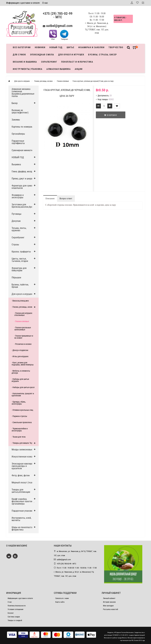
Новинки (40, 47)
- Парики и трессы (19, 416)
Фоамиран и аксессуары (18, 196)
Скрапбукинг (49, 62)
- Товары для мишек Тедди (23, 443)
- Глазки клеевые (22, 321)
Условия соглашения (15, 609)
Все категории (22, 47)
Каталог (11, 613)
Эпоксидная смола (42, 55)
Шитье (70, 47)
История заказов (109, 602)
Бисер (15, 103)
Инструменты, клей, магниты (21, 519)
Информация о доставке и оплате (23, 3)
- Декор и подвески (20, 350)
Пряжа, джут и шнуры (22, 179)
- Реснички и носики (23, 344)
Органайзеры (18, 134)
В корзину (111, 115)
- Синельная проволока (22, 422)
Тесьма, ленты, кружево (19, 229)
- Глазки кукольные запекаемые (23, 329)
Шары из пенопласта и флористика (23, 528)
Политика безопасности (17, 606)
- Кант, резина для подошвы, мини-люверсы (23, 364)
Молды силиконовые (22, 450)
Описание (50, 199)
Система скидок (14, 617)
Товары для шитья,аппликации (21, 491)
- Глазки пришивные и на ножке (24, 337)
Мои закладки (108, 606)
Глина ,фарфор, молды (23, 171)
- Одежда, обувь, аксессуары (19, 403)
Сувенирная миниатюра (23, 150)
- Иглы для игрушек (20, 356)
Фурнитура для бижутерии (19, 269)
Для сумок (19, 55)
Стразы (15, 245)
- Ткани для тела (19, 437)
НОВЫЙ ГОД (18, 157)
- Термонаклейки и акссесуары (20, 430)
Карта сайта (60, 602)
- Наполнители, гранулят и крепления (23, 395)
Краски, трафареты (21, 252)
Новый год (56, 47)
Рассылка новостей (111, 609)
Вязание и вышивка (25, 62)
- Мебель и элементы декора (21, 372)
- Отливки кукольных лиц (22, 410)
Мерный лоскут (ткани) (23, 483)
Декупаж (16, 221)
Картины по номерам (22, 127)
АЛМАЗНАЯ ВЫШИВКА (59, 69)
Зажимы (16, 120)
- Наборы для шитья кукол (23, 387)
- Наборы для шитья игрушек (20, 380)
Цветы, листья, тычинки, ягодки (20, 260)
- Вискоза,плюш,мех (20, 301)
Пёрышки (16, 278)
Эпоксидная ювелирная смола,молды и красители (23, 466)
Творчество (116, 47)
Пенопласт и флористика (77, 62)
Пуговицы (17, 214)
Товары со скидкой (15, 620)
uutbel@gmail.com (59, 26)
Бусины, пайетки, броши (20, 286)
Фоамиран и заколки (91, 47)
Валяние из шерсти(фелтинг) (20, 111)
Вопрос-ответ (66, 199)
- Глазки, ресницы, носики (23, 307)
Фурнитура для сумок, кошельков (23, 187)
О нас (45, 3)
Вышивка (16, 164)
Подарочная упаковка (23, 511)
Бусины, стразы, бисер (103, 55)
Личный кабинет (109, 598)
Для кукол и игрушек (71, 55)
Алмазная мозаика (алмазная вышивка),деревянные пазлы (23, 93)
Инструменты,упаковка (28, 69)
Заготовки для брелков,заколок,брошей (24, 206)
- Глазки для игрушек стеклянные (23, 314)
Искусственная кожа (22, 457)
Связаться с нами (62, 598)
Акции (79, 69)
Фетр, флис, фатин (21, 475)
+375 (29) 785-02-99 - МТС (58, 15)
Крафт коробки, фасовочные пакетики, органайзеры (23, 501)
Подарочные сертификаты (18, 142)
